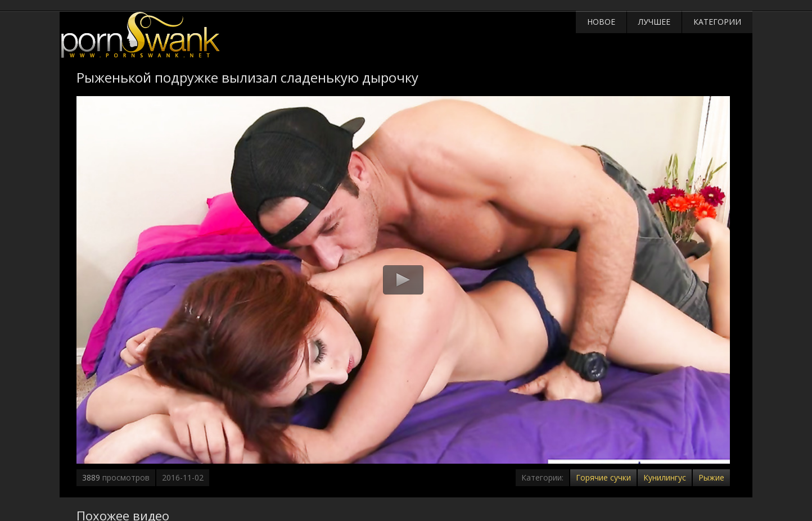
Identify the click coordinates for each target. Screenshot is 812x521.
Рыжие (711, 477)
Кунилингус (665, 477)
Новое (601, 22)
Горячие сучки (603, 477)
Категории (717, 22)
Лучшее (654, 22)
